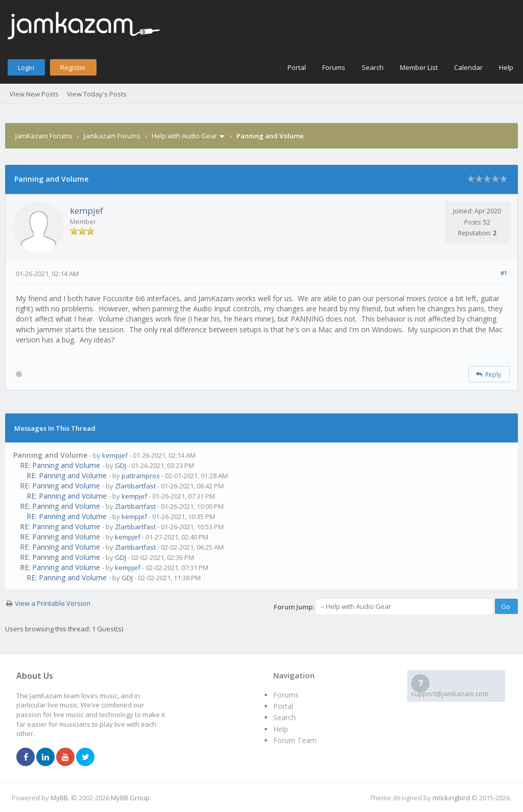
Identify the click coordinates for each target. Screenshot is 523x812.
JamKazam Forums (44, 136)
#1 (504, 273)
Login (26, 67)
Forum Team (295, 740)
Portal (297, 67)
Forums (334, 67)
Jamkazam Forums (112, 136)
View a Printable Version (53, 603)
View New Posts (34, 94)
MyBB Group (130, 798)
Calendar (468, 67)
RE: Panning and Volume (60, 465)
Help (506, 67)
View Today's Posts (97, 94)
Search (373, 67)
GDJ (121, 465)
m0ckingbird (451, 798)
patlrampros (141, 476)
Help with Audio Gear (184, 136)
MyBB (59, 798)
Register (73, 67)
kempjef (87, 211)
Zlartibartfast (135, 486)
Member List (419, 67)
